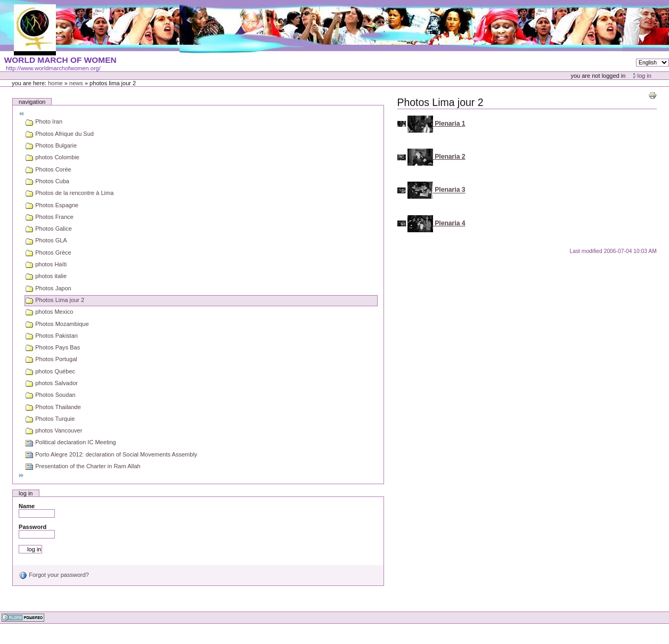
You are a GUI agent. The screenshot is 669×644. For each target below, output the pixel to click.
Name (27, 506)
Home (55, 83)
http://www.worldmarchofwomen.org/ (53, 68)
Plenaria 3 (450, 190)
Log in (644, 76)
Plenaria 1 (450, 124)
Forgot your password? (54, 575)
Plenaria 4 (450, 223)
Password (32, 527)
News (76, 83)
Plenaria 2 (450, 157)
